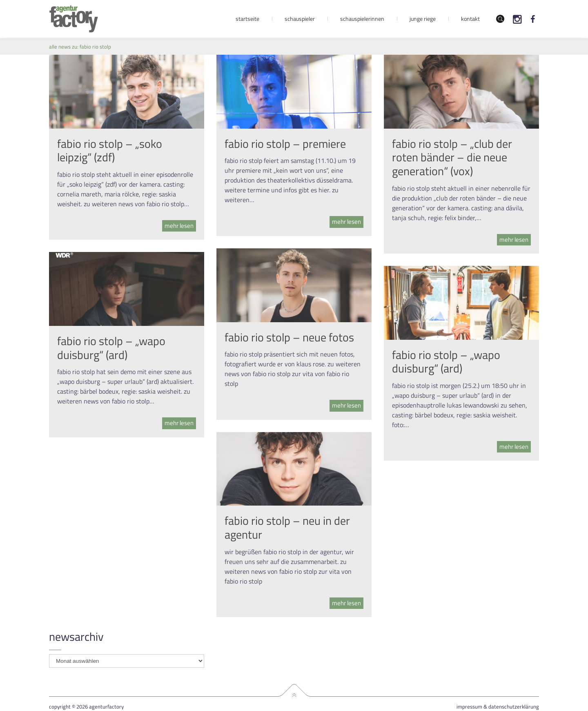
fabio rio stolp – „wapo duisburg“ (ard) (111, 348)
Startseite (247, 19)
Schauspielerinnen (362, 19)
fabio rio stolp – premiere (285, 144)
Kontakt (470, 19)
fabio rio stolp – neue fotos (289, 337)
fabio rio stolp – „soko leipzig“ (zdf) (110, 150)
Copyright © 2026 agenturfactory (86, 707)
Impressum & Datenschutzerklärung (498, 707)
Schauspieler (300, 19)
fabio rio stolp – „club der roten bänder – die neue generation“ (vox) (452, 157)
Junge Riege (423, 19)
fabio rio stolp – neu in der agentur (287, 527)
